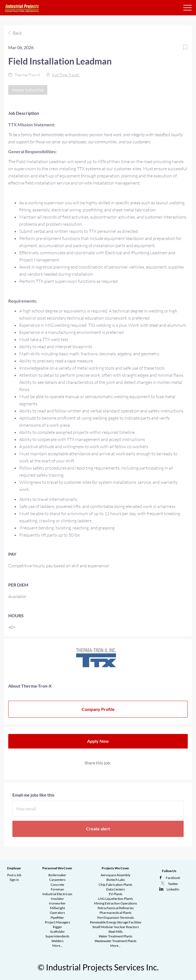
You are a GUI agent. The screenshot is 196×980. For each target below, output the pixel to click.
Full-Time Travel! (66, 75)
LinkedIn (173, 889)
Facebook (173, 878)
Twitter (173, 884)
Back (17, 33)
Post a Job (14, 875)
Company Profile (98, 709)
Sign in (14, 880)
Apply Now (98, 741)
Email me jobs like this (33, 795)
